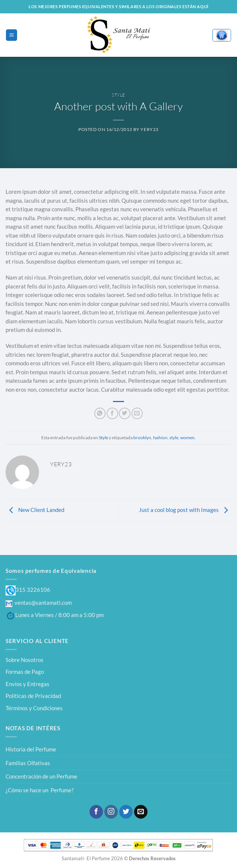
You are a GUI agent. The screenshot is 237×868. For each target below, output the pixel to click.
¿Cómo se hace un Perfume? (40, 790)
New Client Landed (35, 510)
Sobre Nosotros (25, 660)
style (174, 438)
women (187, 438)
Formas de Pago (25, 672)
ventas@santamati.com (39, 603)
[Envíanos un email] (141, 812)
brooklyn (142, 438)
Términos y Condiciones (34, 708)
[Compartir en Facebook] (112, 413)
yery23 (150, 129)
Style (118, 95)
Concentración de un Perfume (41, 776)
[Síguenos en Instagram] (111, 812)
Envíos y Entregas (27, 684)
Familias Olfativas (28, 763)
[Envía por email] (137, 413)
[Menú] (11, 35)
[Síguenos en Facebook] (96, 812)
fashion (160, 438)
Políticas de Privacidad (33, 696)
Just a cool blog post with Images (185, 510)
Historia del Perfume (31, 749)
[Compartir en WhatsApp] (100, 413)
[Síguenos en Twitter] (126, 812)
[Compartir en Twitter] (124, 413)
